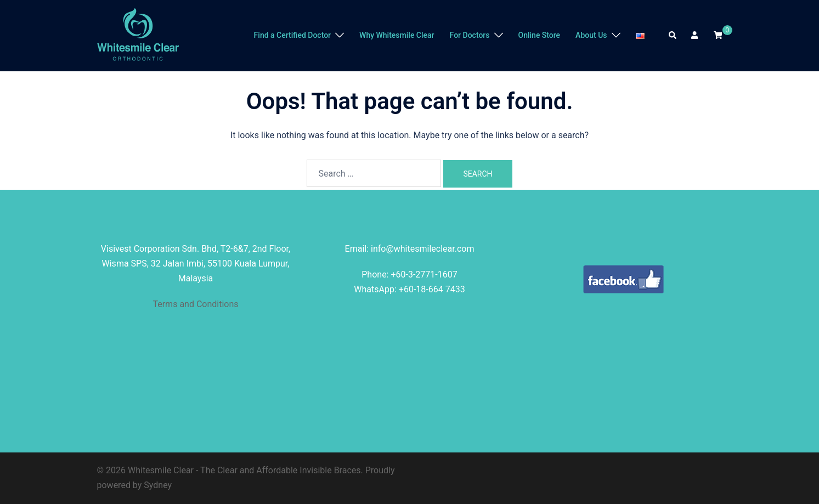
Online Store (540, 35)
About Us (591, 35)
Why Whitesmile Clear (397, 35)
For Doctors (470, 35)
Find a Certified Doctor (292, 35)
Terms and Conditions (195, 304)
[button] (673, 36)
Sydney (158, 485)
